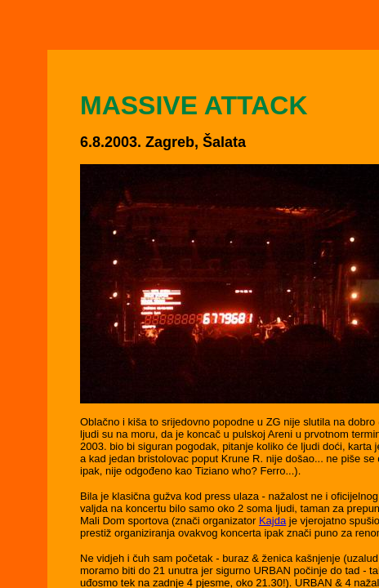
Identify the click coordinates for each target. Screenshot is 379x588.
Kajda (272, 521)
